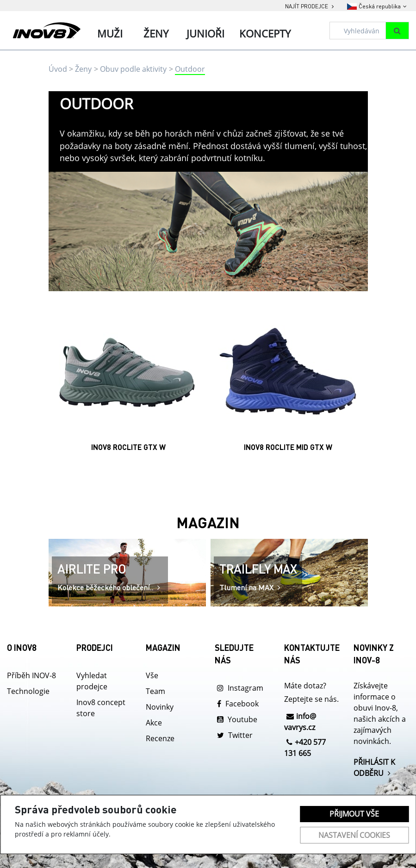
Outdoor (190, 69)
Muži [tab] (110, 33)
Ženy (83, 69)
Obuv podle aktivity (133, 69)
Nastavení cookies (354, 835)
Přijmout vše (354, 814)
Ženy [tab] (156, 33)
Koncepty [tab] (265, 33)
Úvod (58, 69)
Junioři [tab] (205, 33)
